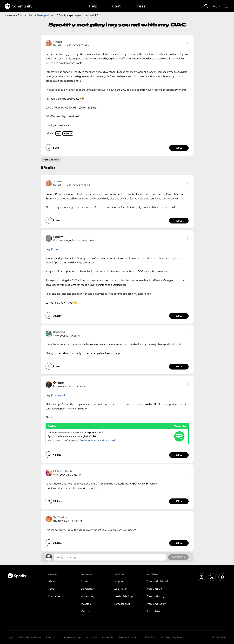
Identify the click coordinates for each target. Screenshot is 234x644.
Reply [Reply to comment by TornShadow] (179, 543)
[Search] (206, 6)
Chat (116, 6)
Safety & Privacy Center (30, 637)
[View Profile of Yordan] (60, 383)
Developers (88, 589)
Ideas (140, 6)
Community (19, 6)
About (52, 581)
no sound (68, 133)
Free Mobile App (123, 596)
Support (118, 581)
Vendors (86, 611)
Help (93, 6)
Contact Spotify (123, 604)
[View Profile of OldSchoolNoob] (62, 471)
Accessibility (108, 637)
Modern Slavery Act (129, 637)
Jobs (51, 589)
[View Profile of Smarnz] (57, 42)
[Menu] (226, 6)
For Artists (87, 581)
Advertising (88, 596)
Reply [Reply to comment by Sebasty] (179, 316)
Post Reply (178, 557)
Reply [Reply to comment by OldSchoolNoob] (179, 501)
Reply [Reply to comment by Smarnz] (179, 148)
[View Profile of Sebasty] (58, 237)
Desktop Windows (46, 15)
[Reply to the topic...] (110, 557)
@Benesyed (58, 395)
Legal (10, 637)
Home (23, 15)
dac (58, 133)
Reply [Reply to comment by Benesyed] (179, 367)
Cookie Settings (73, 637)
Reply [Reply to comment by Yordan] (179, 455)
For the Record (57, 596)
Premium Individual (157, 581)
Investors (86, 604)
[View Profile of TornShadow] (60, 517)
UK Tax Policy (150, 637)
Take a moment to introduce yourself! (98, 440)
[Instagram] (201, 577)
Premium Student (156, 604)
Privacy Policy (53, 637)
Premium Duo (154, 589)
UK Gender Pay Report (172, 637)
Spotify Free (153, 611)
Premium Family (155, 596)
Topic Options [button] (50, 160)
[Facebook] (222, 577)
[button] (188, 43)
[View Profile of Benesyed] (59, 332)
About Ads (92, 637)
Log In (216, 6)
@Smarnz (56, 249)
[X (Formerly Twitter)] (212, 577)
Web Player (120, 589)
